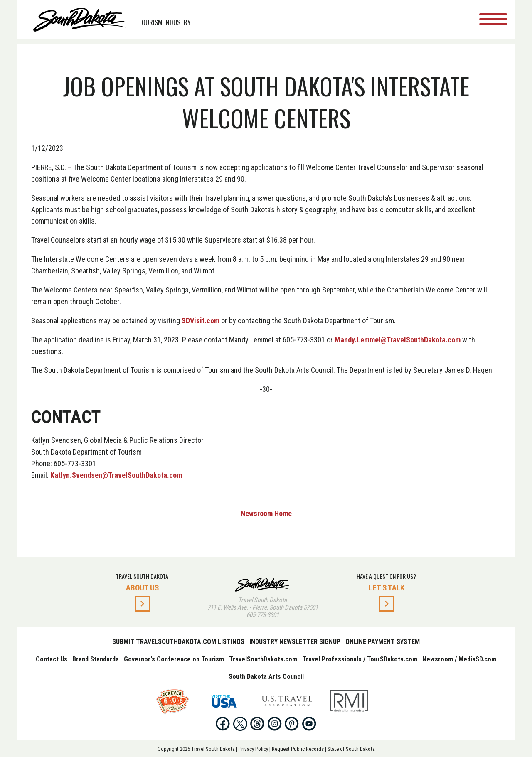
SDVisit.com (201, 321)
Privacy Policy (253, 749)
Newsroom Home (266, 513)
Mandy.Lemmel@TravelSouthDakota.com (398, 340)
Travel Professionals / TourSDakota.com (360, 659)
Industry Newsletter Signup (295, 642)
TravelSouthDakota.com (263, 659)
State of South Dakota (351, 749)
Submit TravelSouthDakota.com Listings (178, 642)
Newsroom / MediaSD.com (459, 659)
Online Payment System (383, 642)
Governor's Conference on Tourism (174, 659)
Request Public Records (298, 749)
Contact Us (52, 659)
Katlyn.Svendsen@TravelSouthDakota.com (116, 475)
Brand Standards (96, 659)
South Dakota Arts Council (266, 677)
